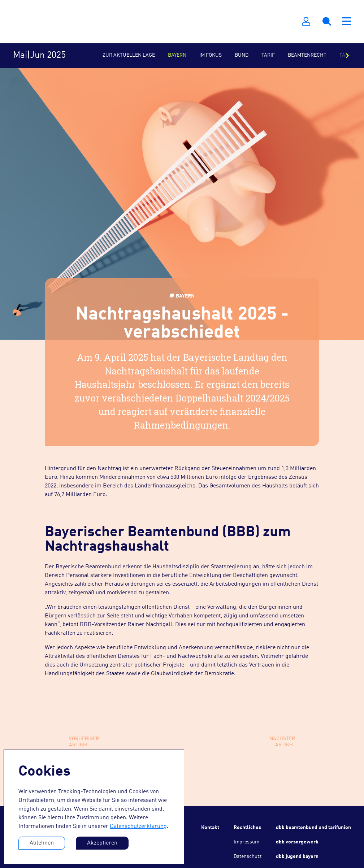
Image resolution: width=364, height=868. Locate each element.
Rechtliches (247, 828)
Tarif (268, 55)
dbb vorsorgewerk (297, 842)
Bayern (177, 55)
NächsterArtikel (282, 742)
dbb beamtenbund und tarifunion (313, 828)
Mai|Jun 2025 (39, 55)
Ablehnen (42, 843)
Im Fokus (211, 55)
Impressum (246, 842)
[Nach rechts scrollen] (347, 56)
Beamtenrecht (307, 55)
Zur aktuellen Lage (129, 55)
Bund (242, 55)
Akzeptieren (102, 843)
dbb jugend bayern (297, 856)
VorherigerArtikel (84, 742)
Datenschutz (248, 856)
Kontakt (210, 828)
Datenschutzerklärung (138, 826)
